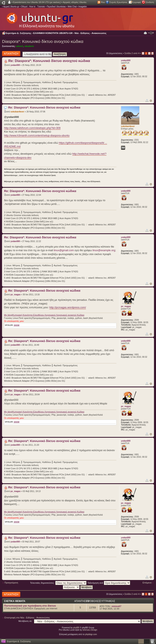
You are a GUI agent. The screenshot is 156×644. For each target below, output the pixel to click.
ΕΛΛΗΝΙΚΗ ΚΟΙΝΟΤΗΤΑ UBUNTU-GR (53, 33)
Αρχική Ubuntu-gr (11, 7)
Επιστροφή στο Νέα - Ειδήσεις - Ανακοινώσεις (27, 618)
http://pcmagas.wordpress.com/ (68, 307)
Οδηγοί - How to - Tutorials (33, 7)
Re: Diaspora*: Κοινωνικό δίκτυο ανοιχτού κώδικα (49, 61)
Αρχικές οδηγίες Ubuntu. (75, 2)
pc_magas (16, 295)
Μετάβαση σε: (25, 621)
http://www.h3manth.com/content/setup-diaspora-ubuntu (37, 135)
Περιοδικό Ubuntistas (56, 7)
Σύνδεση (150, 2)
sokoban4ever (17, 112)
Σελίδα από (132, 53)
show (17, 325)
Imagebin (83, 7)
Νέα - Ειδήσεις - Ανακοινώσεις (90, 33)
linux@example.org (104, 250)
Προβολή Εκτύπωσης (145, 33)
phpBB (76, 628)
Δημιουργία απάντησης (11, 54)
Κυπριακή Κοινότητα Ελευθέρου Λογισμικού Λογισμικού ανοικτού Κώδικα (48, 315)
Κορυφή (151, 101)
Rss (103, 2)
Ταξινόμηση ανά (109, 583)
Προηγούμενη (11, 583)
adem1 (20, 46)
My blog (8, 315)
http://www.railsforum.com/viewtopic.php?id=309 (32, 128)
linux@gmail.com (64, 250)
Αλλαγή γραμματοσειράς (151, 33)
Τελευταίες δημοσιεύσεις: (58, 583)
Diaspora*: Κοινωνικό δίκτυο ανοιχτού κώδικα (43, 41)
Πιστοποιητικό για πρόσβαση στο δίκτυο (30, 606)
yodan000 (15, 65)
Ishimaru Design (90, 630)
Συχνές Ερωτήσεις (118, 2)
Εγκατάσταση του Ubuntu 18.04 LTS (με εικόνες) (37, 2)
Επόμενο (147, 583)
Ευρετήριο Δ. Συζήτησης (18, 33)
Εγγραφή (136, 2)
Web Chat (72, 7)
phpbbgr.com (91, 634)
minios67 (116, 606)
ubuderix (29, 46)
